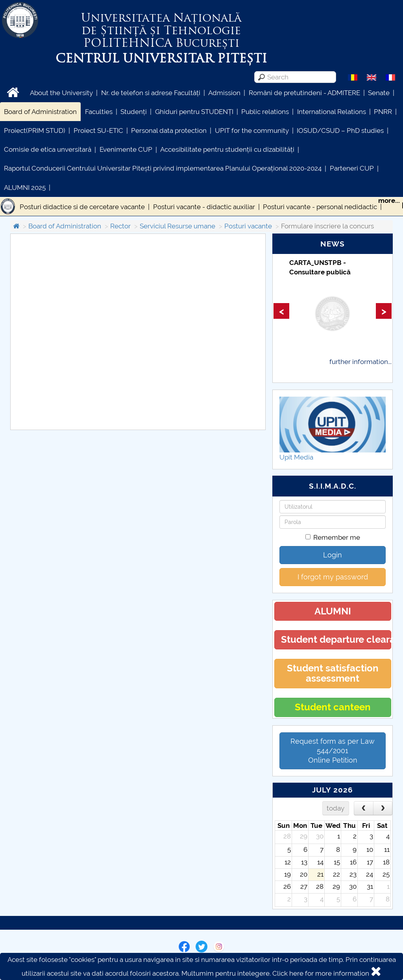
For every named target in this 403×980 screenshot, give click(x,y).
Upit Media (296, 457)
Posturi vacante (248, 226)
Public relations (265, 112)
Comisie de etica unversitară (48, 149)
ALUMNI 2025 (25, 188)
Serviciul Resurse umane (177, 226)
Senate (379, 93)
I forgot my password (333, 577)
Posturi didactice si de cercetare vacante (82, 207)
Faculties (99, 112)
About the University (61, 93)
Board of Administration (40, 112)
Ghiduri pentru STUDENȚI (194, 112)
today (336, 808)
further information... (360, 362)
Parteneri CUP (352, 168)
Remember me (333, 537)
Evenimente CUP (126, 149)
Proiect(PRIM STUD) (35, 131)
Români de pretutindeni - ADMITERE (304, 93)
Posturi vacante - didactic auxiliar (204, 207)
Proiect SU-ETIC (98, 131)
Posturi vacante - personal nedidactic (320, 207)
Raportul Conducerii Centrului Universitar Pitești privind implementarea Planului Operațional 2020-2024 (163, 168)
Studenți (134, 112)
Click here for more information (321, 973)
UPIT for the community (252, 131)
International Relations (332, 112)
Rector (120, 226)
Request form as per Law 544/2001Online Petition (333, 751)
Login (333, 555)
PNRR (383, 112)
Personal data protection (169, 131)
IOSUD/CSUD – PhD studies (340, 131)
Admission (224, 93)
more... (389, 200)
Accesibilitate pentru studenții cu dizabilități (227, 149)
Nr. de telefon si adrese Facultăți (151, 93)
